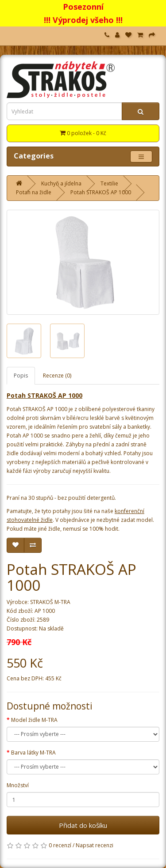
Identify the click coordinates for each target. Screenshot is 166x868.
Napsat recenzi (95, 845)
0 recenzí (60, 845)
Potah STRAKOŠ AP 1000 (101, 192)
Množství (18, 785)
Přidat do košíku (83, 825)
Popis (21, 376)
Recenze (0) (57, 376)
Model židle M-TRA (34, 720)
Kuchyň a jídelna (61, 183)
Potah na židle (34, 192)
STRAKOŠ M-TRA (50, 602)
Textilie (109, 183)
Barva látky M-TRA (33, 753)
